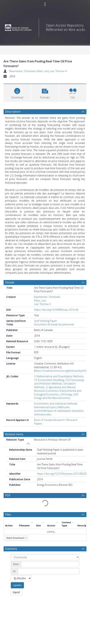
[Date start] (50, 564)
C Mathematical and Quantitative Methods (59, 376)
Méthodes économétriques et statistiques (52, 409)
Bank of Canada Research (49, 420)
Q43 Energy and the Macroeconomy (56, 396)
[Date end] (49, 571)
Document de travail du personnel (54, 324)
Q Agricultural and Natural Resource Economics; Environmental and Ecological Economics (58, 391)
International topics (45, 407)
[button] (45, 93)
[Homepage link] (45, 27)
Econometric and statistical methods (56, 404)
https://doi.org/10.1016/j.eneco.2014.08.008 (62, 474)
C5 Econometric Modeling (49, 380)
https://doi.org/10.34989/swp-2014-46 (56, 310)
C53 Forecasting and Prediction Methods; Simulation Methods (59, 384)
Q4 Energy (66, 394)
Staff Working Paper (45, 321)
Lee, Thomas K (58, 71)
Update (17, 585)
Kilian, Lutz (43, 71)
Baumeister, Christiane (22, 71)
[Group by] (45, 557)
